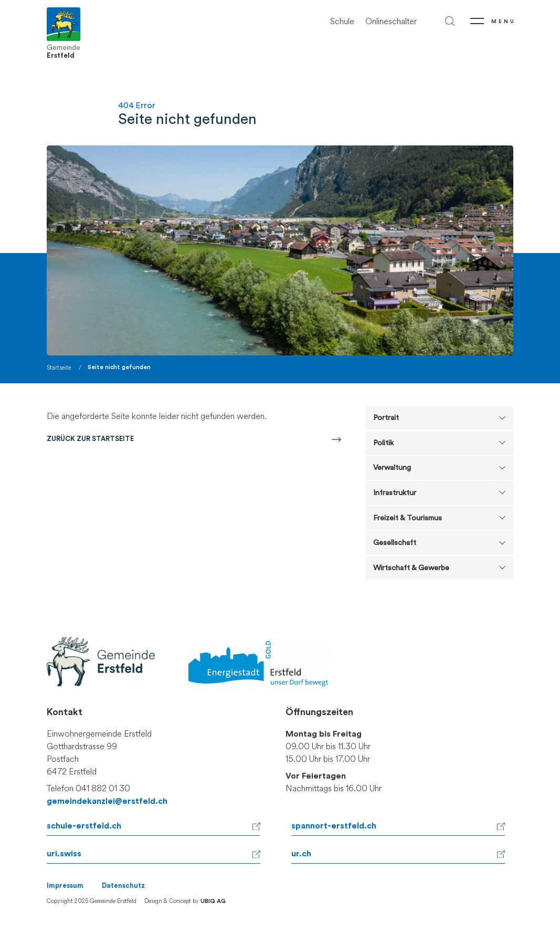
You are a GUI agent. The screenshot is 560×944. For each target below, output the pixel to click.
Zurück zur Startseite (90, 439)
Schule (342, 21)
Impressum (65, 886)
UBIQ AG (213, 901)
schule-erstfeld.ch (84, 826)
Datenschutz (123, 886)
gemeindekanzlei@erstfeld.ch (107, 801)
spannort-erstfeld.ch (334, 826)
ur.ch (301, 854)
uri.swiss (64, 854)
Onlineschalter (391, 21)
